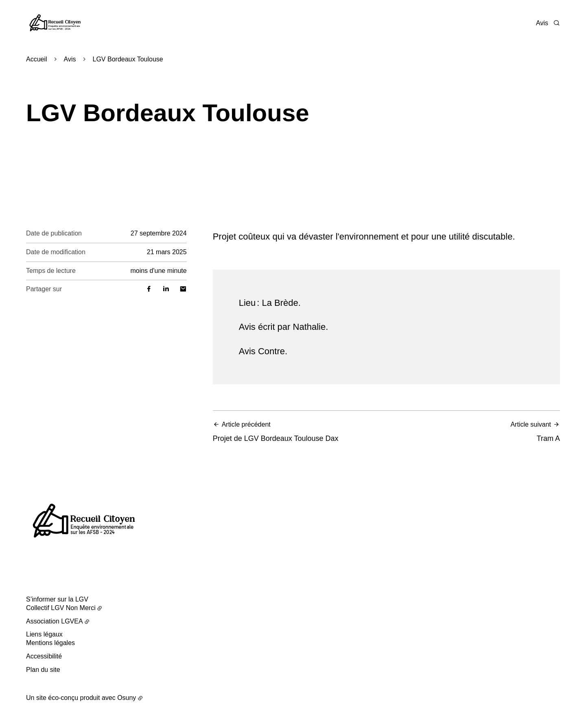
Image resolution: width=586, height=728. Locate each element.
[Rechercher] (556, 23)
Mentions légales (50, 643)
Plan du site (43, 670)
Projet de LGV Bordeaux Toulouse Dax (297, 432)
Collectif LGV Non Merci (61, 608)
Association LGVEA (55, 621)
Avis (542, 23)
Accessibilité (44, 656)
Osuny (127, 698)
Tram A (476, 432)
